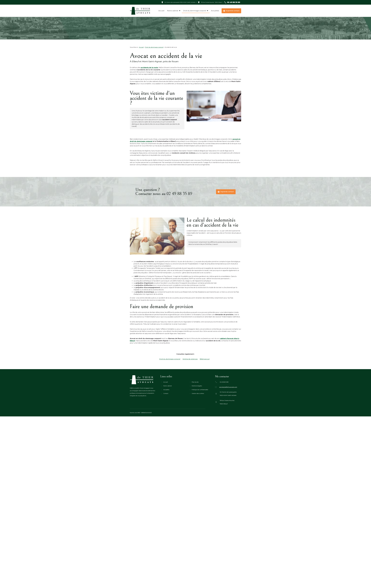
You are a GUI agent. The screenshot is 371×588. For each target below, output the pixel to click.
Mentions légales (197, 386)
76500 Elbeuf (211, 2)
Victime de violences (190, 359)
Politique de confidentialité (200, 390)
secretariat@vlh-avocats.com (228, 387)
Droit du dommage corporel (195, 11)
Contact (166, 393)
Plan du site (195, 382)
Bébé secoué (205, 359)
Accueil (161, 11)
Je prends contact (231, 11)
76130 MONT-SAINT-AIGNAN (180, 2)
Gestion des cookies (198, 393)
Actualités (215, 11)
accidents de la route (149, 68)
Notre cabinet (173, 11)
